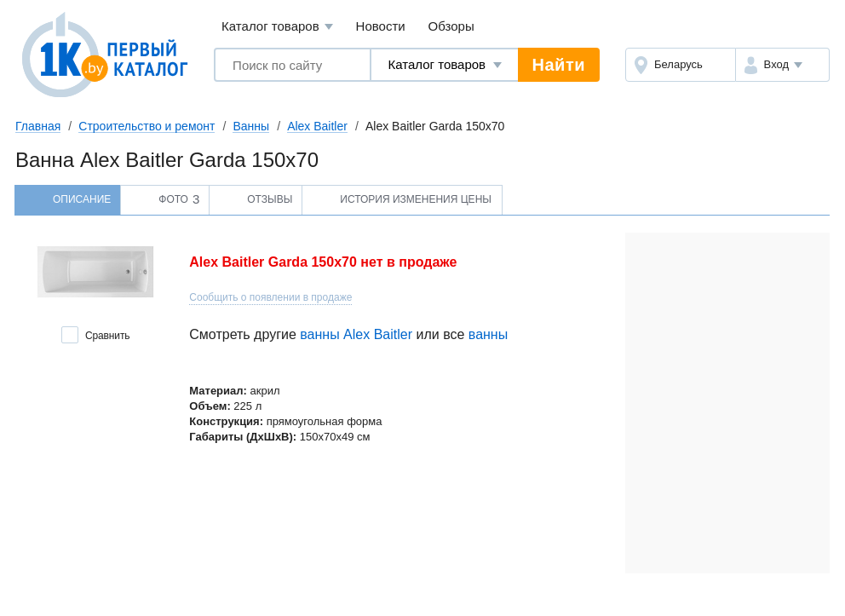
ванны (488, 334)
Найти (559, 65)
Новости (381, 26)
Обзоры (451, 26)
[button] (782, 65)
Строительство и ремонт (147, 126)
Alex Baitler (317, 126)
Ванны (251, 126)
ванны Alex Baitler (356, 334)
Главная (38, 126)
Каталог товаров (277, 27)
